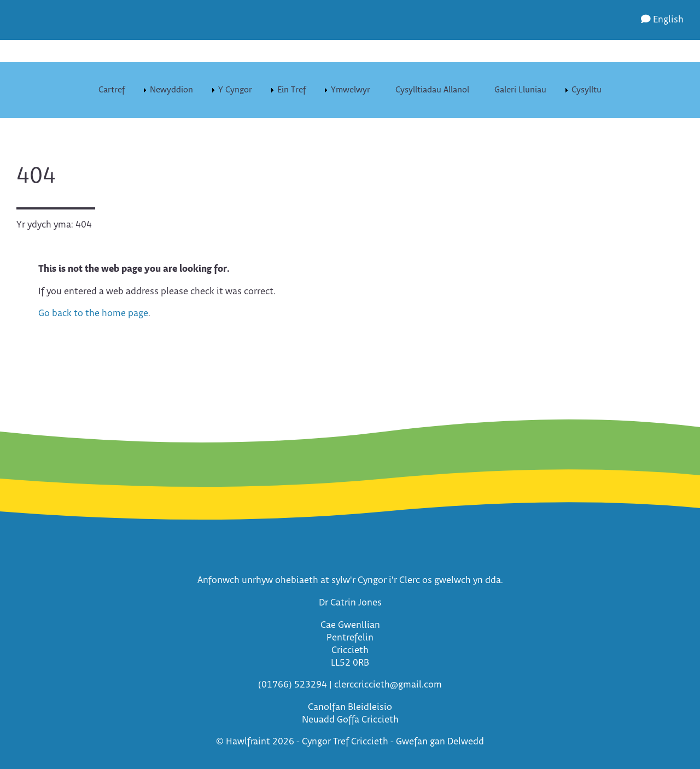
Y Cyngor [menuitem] (235, 90)
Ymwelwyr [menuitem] (351, 90)
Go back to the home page (93, 314)
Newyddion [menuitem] (171, 90)
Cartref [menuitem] (112, 90)
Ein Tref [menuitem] (291, 90)
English (662, 20)
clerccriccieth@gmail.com (388, 685)
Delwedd (466, 742)
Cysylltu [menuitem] (587, 90)
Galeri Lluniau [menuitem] (520, 90)
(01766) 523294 (293, 685)
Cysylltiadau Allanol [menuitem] (432, 90)
